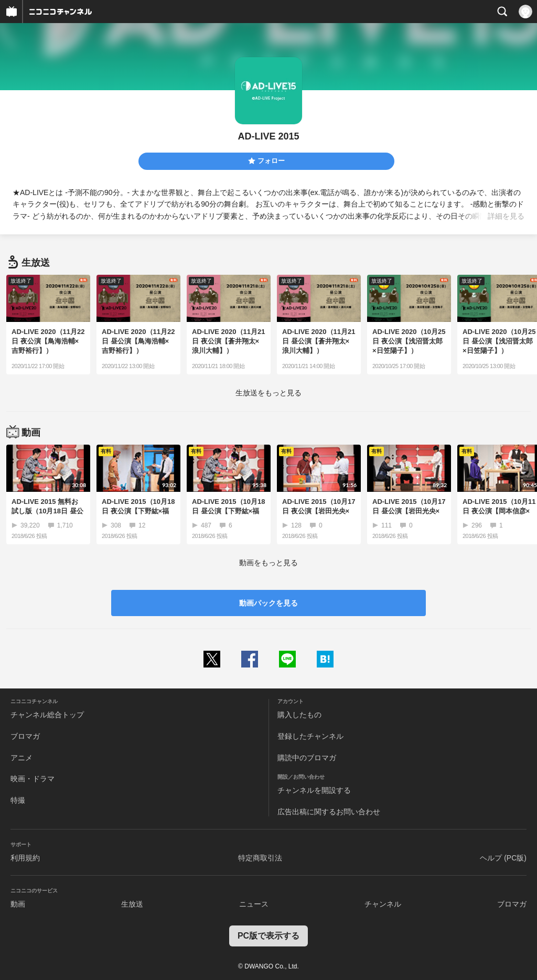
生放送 (132, 904)
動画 (18, 904)
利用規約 (25, 858)
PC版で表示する (268, 936)
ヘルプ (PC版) (503, 858)
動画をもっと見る (268, 563)
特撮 (18, 800)
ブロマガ (25, 736)
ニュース (254, 904)
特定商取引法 (260, 858)
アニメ (22, 758)
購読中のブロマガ (307, 758)
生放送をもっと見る (268, 393)
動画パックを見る (268, 603)
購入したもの (299, 715)
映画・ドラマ (33, 779)
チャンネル (383, 904)
